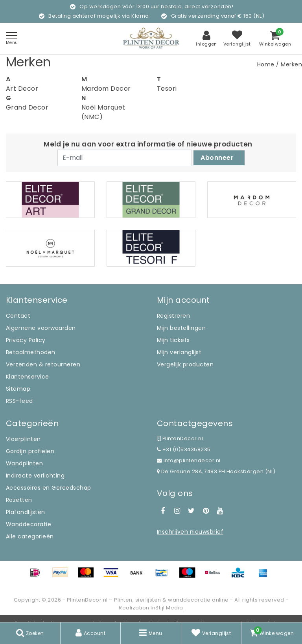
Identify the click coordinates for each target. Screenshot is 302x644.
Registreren (173, 316)
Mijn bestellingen (181, 328)
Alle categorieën (30, 536)
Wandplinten (24, 463)
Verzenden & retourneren (43, 364)
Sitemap (18, 389)
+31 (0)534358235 (184, 449)
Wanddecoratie (29, 524)
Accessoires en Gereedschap (48, 488)
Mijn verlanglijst (179, 352)
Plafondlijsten (26, 512)
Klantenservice (28, 377)
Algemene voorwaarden (41, 328)
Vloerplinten (23, 439)
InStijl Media (167, 608)
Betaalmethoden (31, 352)
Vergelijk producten (185, 364)
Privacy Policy (26, 340)
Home (266, 64)
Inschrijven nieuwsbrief (190, 532)
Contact (18, 316)
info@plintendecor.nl (189, 460)
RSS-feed (19, 401)
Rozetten (19, 500)
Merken (291, 64)
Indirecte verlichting (35, 476)
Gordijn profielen (30, 451)
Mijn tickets (173, 340)
